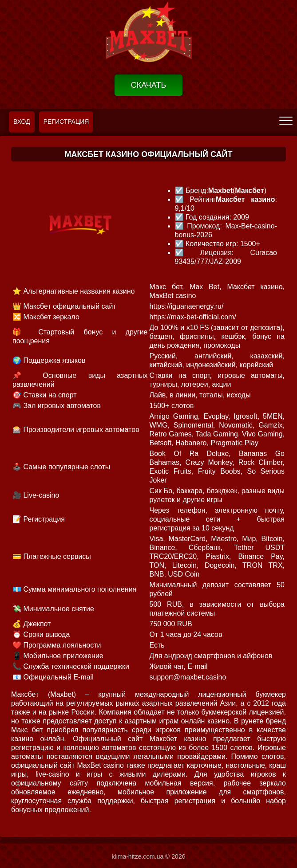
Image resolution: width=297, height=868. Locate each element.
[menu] (286, 120)
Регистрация (66, 122)
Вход (22, 122)
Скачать (149, 85)
